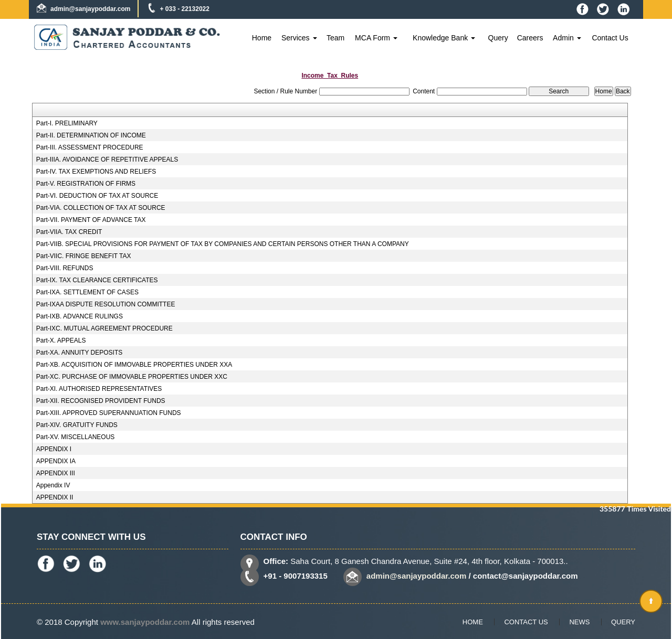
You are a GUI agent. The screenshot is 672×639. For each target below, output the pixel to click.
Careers (530, 38)
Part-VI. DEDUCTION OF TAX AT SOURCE (97, 196)
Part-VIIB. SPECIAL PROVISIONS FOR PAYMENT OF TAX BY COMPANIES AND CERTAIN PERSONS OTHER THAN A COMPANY (223, 244)
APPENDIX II (55, 497)
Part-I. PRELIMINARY (67, 123)
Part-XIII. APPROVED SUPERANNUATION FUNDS (109, 413)
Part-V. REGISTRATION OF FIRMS (86, 184)
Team (335, 38)
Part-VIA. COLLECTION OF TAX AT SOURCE (101, 208)
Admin (567, 38)
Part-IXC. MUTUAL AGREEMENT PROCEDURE (104, 328)
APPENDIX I (54, 449)
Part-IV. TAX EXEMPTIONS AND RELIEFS (96, 172)
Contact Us (610, 38)
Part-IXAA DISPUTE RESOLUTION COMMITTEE (106, 304)
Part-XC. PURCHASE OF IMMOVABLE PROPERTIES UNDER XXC (132, 377)
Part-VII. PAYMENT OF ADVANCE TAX (91, 220)
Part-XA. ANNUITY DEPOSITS (79, 353)
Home (262, 38)
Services (299, 38)
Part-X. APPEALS (61, 340)
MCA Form (376, 38)
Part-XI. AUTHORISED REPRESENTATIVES (99, 389)
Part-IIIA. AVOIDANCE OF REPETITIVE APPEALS (107, 159)
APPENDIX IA (56, 461)
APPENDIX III (56, 473)
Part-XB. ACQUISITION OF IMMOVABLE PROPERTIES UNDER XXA (134, 365)
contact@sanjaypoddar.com (526, 576)
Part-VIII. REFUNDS (65, 268)
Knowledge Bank (444, 38)
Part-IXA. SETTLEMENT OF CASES (87, 292)
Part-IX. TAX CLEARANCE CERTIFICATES (97, 280)
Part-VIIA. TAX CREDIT (69, 232)
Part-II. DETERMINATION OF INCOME (91, 135)
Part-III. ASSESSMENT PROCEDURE (90, 147)
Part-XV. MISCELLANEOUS (76, 437)
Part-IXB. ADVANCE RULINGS (80, 316)
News (579, 622)
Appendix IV (53, 485)
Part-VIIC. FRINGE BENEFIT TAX (84, 256)
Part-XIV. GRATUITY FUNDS (77, 425)
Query (498, 38)
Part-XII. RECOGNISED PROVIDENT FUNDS (101, 401)
